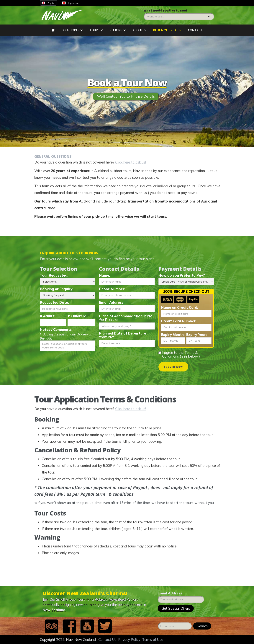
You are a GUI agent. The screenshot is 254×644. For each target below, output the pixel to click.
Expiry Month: (173, 335)
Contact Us (107, 640)
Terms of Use (153, 640)
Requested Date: (54, 302)
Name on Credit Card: (180, 307)
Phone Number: (112, 289)
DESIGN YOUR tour (167, 30)
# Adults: (48, 316)
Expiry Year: (196, 335)
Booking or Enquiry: (57, 289)
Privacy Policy (129, 640)
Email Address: (112, 302)
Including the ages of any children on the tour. (66, 336)
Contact (195, 30)
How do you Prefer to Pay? (182, 275)
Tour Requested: (54, 275)
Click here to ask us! (131, 165)
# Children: (77, 316)
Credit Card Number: (179, 321)
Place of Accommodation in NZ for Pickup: (126, 318)
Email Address (170, 593)
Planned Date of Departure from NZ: (123, 335)
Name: (105, 275)
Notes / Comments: (56, 330)
